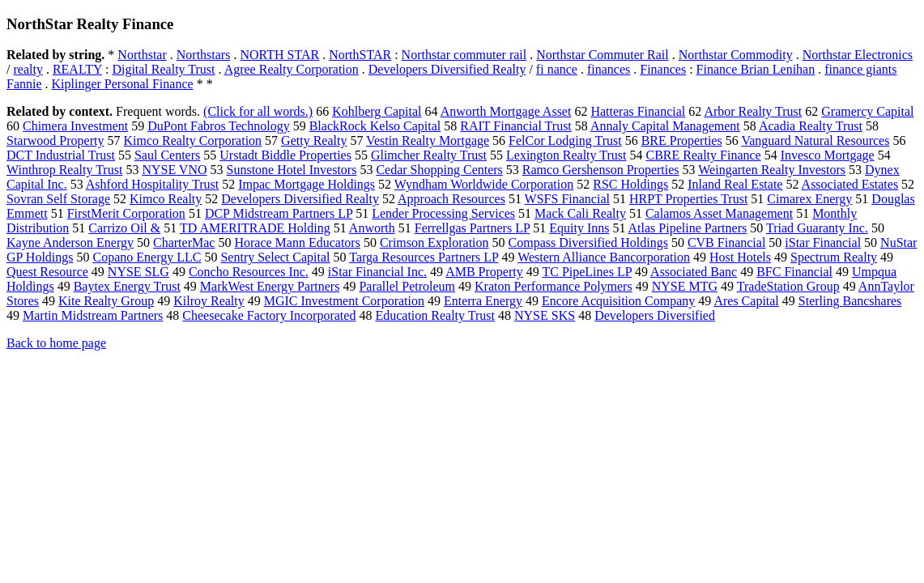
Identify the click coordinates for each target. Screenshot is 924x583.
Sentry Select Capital (275, 257)
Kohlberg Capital (377, 111)
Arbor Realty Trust (753, 111)
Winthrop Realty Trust (64, 170)
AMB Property (484, 272)
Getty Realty (314, 140)
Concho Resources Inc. (249, 272)
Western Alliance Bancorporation (604, 257)
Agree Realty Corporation (292, 69)
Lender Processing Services (443, 213)
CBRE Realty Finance (703, 155)
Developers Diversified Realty (447, 69)
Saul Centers (167, 155)
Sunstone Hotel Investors (292, 170)
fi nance (557, 69)
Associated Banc (694, 272)
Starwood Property (55, 140)
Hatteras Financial (638, 111)
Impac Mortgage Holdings (307, 184)
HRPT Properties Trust (688, 199)
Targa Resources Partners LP (424, 257)
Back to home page (56, 343)
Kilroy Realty (209, 301)
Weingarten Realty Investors (772, 170)
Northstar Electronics (858, 55)
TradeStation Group (788, 286)
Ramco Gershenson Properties (601, 170)
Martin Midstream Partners (93, 315)
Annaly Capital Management (665, 126)
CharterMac (184, 243)
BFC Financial (794, 272)
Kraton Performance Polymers (554, 286)
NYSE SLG (138, 272)
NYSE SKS (545, 315)
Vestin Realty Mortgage (428, 140)
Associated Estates (850, 184)
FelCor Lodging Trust (565, 140)
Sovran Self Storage (58, 199)
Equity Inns (579, 228)
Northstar (142, 55)
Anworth (372, 228)
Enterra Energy (483, 301)
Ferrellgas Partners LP (472, 228)
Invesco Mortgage (828, 155)
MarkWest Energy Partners (270, 286)
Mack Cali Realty (580, 213)
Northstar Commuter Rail (603, 55)
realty (28, 69)
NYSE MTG (685, 286)
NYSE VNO (174, 170)
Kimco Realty (166, 199)
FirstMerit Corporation (126, 213)
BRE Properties (682, 140)
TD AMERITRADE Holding (255, 228)
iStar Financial (823, 243)
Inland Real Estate (735, 184)
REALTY (77, 69)
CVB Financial (726, 243)
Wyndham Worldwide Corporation (484, 184)
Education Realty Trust (435, 315)
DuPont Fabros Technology (218, 126)
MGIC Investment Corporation (344, 301)
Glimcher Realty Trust (429, 155)
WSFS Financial (567, 199)
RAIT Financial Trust (516, 126)
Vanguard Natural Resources (815, 140)
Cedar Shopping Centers (439, 170)
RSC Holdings (630, 184)
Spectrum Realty (834, 257)
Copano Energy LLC (147, 257)
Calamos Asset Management (719, 213)
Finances (663, 69)
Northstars (204, 55)
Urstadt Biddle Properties (285, 155)
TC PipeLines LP (587, 272)
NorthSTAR (360, 55)
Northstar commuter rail (464, 55)
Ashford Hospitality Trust (152, 184)
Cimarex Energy (809, 199)
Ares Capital (746, 301)
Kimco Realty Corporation (192, 140)
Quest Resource (47, 272)
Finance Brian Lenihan (756, 69)
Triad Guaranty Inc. (817, 228)
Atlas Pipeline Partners (688, 228)
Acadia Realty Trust (811, 126)
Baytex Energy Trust (127, 286)
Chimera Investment (75, 126)
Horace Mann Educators (297, 243)
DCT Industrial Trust (61, 155)
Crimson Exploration (434, 243)
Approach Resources (451, 199)
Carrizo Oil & (124, 228)
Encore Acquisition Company (618, 301)
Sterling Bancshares (850, 301)
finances (609, 69)
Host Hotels (740, 257)
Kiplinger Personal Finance (123, 84)
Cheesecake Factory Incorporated (269, 315)
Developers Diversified (655, 315)
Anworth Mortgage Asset (506, 111)
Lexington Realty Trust (566, 155)
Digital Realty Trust (163, 69)
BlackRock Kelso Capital (375, 126)
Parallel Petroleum (407, 286)
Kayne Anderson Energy (70, 243)
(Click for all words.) (258, 111)
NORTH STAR (279, 55)
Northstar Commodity (736, 55)
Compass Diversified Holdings (588, 243)
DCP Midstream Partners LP (279, 213)
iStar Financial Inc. (377, 272)
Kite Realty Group (106, 301)
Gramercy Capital (867, 111)
